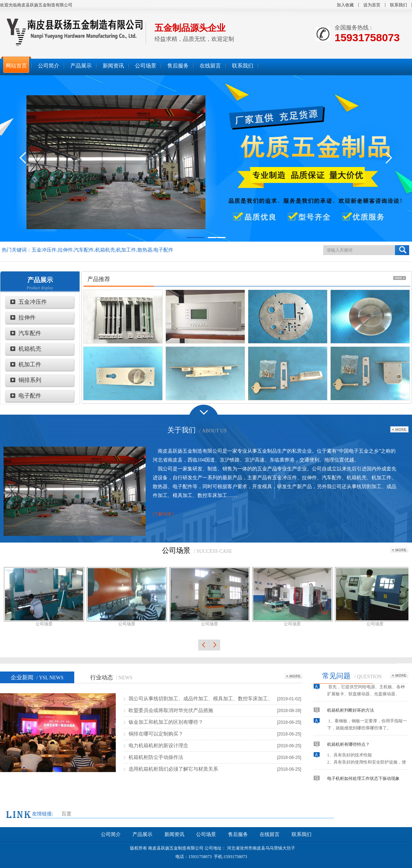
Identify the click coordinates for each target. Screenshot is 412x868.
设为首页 (372, 5)
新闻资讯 (174, 834)
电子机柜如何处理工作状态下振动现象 (363, 780)
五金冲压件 (33, 302)
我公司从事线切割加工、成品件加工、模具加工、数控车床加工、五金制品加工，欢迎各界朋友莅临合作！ (201, 700)
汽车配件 (30, 333)
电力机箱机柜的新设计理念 (158, 746)
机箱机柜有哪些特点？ (348, 746)
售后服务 (238, 834)
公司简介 (111, 834)
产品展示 (40, 280)
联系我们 (399, 5)
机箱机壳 (30, 349)
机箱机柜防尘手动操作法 (156, 757)
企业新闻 (37, 677)
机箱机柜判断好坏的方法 (351, 712)
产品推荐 (99, 279)
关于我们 (181, 430)
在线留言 (270, 834)
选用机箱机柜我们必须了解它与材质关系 (173, 769)
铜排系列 (30, 380)
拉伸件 (27, 317)
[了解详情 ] (163, 514)
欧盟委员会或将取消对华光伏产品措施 (171, 710)
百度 (66, 814)
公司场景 (176, 550)
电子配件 (30, 396)
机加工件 (30, 364)
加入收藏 (345, 5)
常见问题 (336, 676)
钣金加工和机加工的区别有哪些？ (166, 722)
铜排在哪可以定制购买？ (156, 734)
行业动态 (111, 677)
